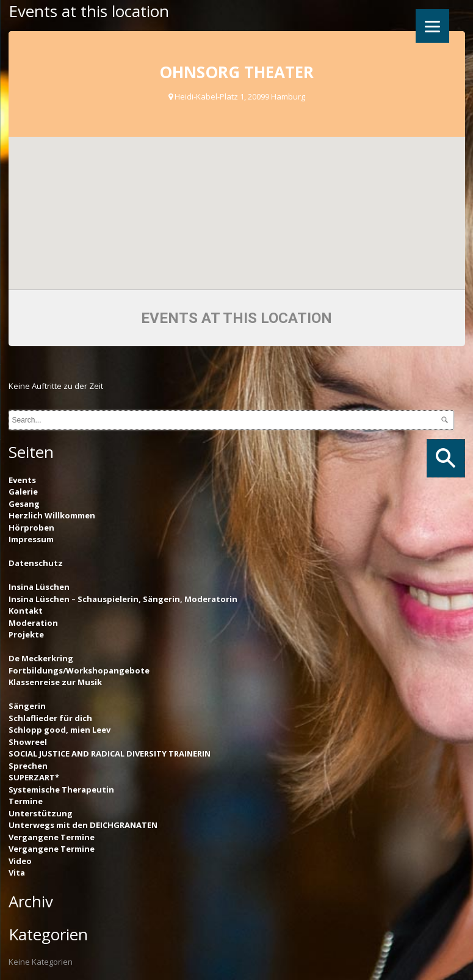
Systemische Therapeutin (61, 789)
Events (22, 480)
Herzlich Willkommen (52, 515)
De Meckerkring (41, 658)
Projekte (26, 634)
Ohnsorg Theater (236, 72)
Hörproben (31, 528)
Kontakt (26, 611)
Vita (17, 873)
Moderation (33, 623)
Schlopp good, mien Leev (60, 730)
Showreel (28, 742)
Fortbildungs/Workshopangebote (79, 670)
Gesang (24, 504)
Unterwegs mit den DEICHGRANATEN (83, 825)
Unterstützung (41, 813)
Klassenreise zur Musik (55, 682)
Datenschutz (36, 563)
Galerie (23, 492)
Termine (26, 801)
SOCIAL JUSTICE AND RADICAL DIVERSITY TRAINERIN (110, 753)
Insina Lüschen (39, 587)
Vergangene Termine (52, 837)
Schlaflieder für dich (50, 718)
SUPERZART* (34, 777)
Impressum (31, 539)
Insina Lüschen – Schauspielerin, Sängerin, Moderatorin (123, 599)
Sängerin (27, 706)
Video (20, 861)
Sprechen (28, 766)
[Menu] (432, 26)
